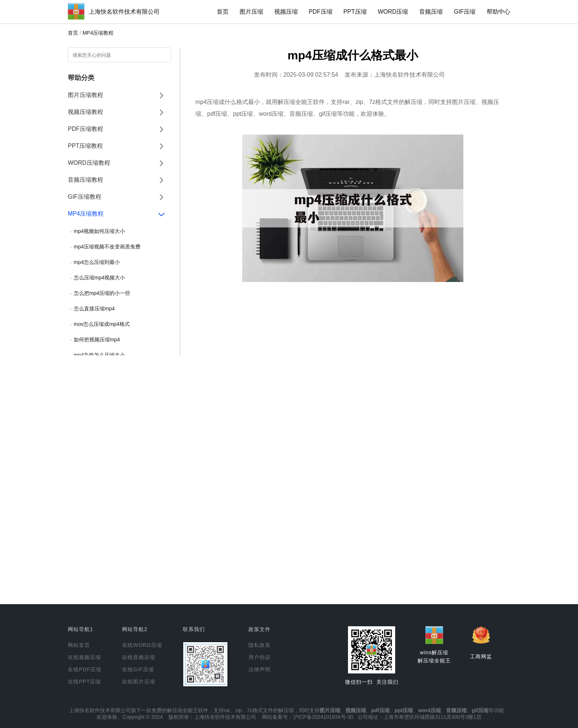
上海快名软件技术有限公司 (124, 12)
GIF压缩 (465, 12)
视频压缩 (286, 12)
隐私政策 (260, 645)
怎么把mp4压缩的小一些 (102, 293)
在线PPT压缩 (84, 682)
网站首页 (79, 645)
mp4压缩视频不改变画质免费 (107, 247)
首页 (223, 12)
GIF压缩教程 (85, 197)
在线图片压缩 (139, 682)
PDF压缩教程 (86, 129)
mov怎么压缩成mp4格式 (102, 324)
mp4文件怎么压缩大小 (99, 355)
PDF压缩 (321, 12)
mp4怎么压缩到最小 (97, 262)
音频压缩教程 (86, 180)
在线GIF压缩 (138, 669)
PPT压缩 (355, 12)
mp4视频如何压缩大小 (99, 231)
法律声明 (260, 669)
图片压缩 (251, 12)
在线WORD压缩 (142, 645)
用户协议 (260, 657)
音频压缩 (431, 12)
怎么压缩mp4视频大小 (99, 278)
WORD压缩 (393, 12)
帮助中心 (498, 12)
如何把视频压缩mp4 (97, 339)
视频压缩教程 (86, 112)
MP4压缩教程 (98, 33)
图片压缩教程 (86, 95)
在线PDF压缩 (85, 669)
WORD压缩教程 (89, 163)
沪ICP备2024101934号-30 (323, 717)
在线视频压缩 (84, 657)
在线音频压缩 (139, 657)
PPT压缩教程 (85, 146)
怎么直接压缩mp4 (94, 309)
